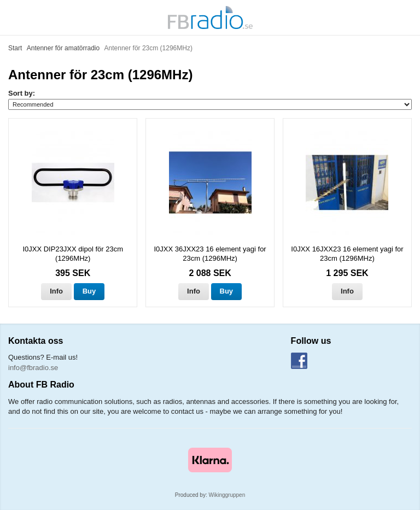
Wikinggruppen (227, 495)
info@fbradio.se (33, 368)
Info (56, 291)
